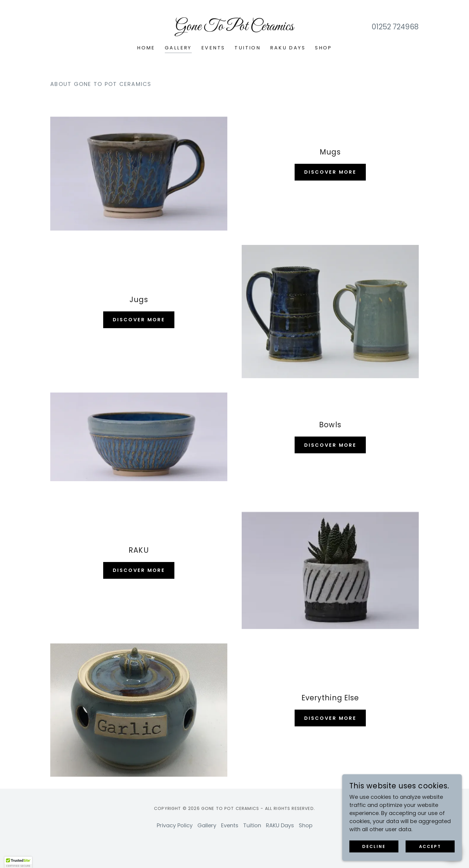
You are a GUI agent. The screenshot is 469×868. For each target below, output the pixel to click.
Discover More (330, 172)
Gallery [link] (178, 48)
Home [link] (146, 48)
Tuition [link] (248, 48)
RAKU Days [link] (288, 48)
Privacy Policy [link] (175, 825)
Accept (430, 846)
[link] (235, 28)
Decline (374, 846)
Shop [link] (323, 48)
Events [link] (213, 48)
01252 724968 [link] (395, 27)
